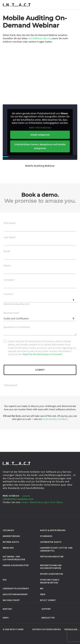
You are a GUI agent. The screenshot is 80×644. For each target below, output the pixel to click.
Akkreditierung (11, 536)
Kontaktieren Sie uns (40, 38)
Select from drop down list (16, 304)
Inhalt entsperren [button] (40, 135)
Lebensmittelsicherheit (16, 588)
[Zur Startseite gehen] (17, 5)
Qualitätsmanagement (15, 594)
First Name (10, 223)
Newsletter (48, 618)
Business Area (12, 313)
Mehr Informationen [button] (40, 128)
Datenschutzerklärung (47, 629)
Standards (46, 536)
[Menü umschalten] (75, 5)
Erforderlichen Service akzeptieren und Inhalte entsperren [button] (40, 146)
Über (43, 594)
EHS (5, 580)
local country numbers (55, 419)
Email (7, 251)
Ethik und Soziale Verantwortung (50, 581)
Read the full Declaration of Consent (42, 354)
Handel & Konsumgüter (16, 565)
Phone (7, 266)
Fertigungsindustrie (52, 556)
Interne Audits (11, 542)
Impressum (71, 629)
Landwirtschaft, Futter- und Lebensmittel (56, 549)
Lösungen (8, 530)
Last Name (10, 237)
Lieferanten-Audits (51, 542)
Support (46, 609)
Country (9, 294)
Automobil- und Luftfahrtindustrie (14, 558)
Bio (42, 588)
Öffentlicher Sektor (51, 574)
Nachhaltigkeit (11, 600)
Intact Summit (48, 600)
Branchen (8, 548)
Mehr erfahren (16, 496)
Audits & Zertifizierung (53, 530)
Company (9, 280)
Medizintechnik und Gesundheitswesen (51, 567)
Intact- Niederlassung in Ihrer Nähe (42, 502)
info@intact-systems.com (18, 499)
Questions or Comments (17, 327)
